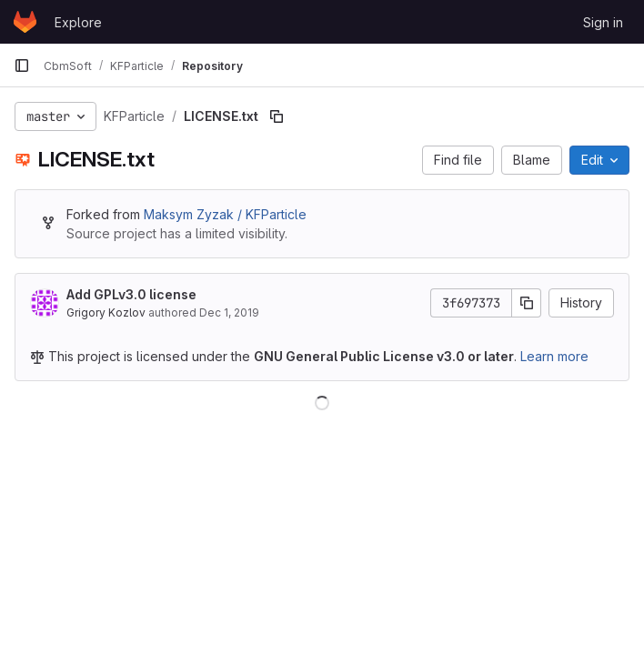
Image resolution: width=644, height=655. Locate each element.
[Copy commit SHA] (527, 303)
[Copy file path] (277, 116)
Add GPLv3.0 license (131, 294)
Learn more (554, 356)
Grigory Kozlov (106, 312)
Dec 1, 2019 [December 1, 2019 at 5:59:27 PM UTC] (229, 312)
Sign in (603, 22)
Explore (78, 22)
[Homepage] (25, 22)
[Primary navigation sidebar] (22, 65)
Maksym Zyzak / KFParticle (225, 214)
